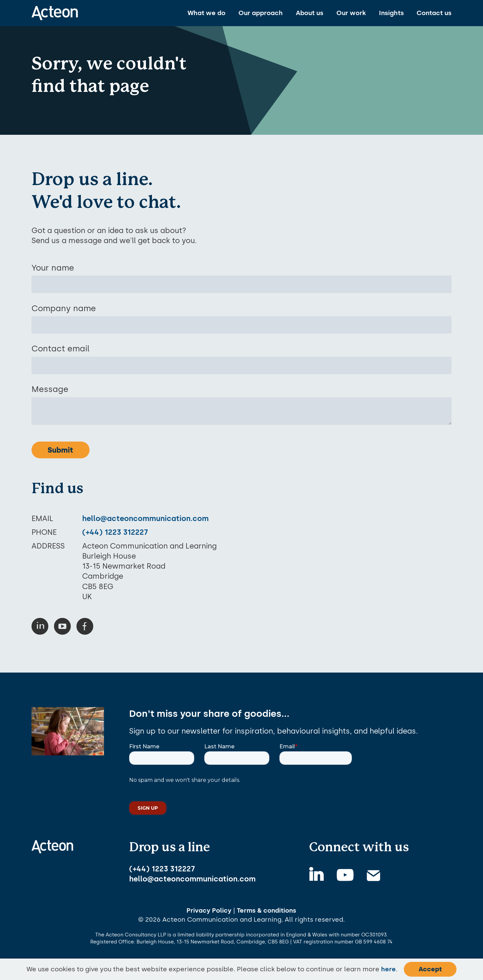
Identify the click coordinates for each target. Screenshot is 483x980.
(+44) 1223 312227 (115, 532)
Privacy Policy (209, 910)
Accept (430, 969)
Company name (64, 308)
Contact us (434, 13)
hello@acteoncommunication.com (145, 518)
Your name (53, 268)
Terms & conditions (266, 910)
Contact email (61, 349)
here (388, 969)
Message (50, 389)
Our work (351, 13)
